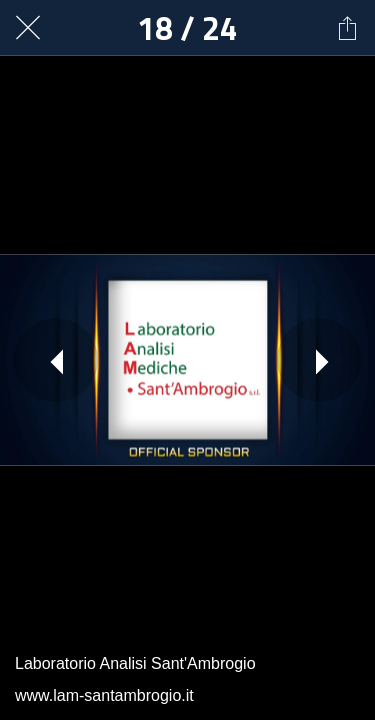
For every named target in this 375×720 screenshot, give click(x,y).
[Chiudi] (28, 28)
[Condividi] (347, 28)
